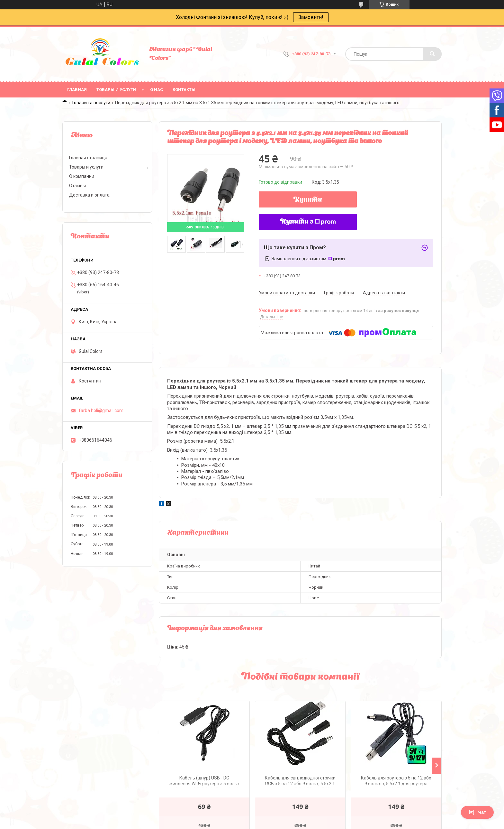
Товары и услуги (116, 90)
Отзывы (77, 186)
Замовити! (311, 17)
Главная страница (88, 158)
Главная (77, 90)
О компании (82, 176)
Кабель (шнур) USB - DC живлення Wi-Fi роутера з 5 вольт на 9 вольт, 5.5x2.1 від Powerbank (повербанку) (204, 782)
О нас (157, 90)
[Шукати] (432, 54)
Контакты (184, 90)
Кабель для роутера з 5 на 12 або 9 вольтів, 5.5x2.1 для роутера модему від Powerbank (396, 782)
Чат (477, 812)
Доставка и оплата (89, 195)
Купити (308, 200)
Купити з (308, 222)
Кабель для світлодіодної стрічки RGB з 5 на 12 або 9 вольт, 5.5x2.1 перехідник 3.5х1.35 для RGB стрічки (300, 782)
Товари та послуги (91, 103)
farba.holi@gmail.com (101, 410)
